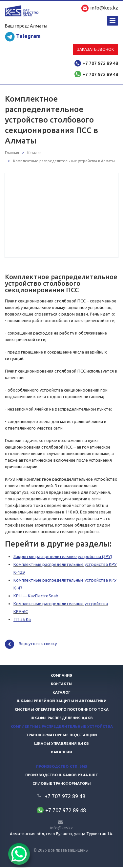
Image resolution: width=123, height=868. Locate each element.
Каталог (61, 694)
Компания (61, 677)
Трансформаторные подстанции (61, 736)
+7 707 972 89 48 (100, 63)
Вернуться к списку (31, 646)
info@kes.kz (61, 829)
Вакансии (61, 753)
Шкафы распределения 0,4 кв (62, 719)
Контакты (62, 685)
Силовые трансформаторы (62, 785)
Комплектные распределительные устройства (62, 728)
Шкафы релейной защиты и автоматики (62, 702)
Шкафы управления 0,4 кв (61, 745)
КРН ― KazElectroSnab (36, 597)
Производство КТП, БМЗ (62, 768)
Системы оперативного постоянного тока (62, 711)
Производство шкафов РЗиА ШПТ (62, 776)
